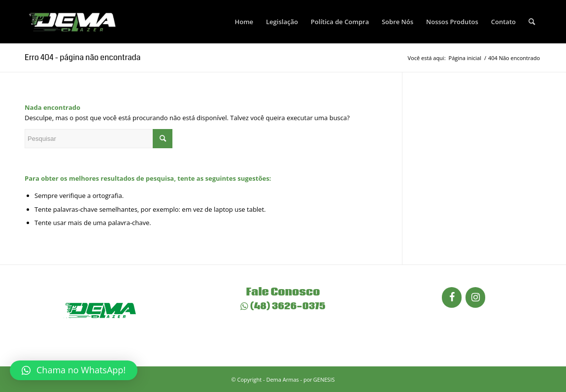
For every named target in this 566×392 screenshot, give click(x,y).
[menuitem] (244, 22)
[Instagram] (475, 297)
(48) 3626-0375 (283, 306)
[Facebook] (452, 297)
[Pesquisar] (532, 22)
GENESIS (324, 379)
